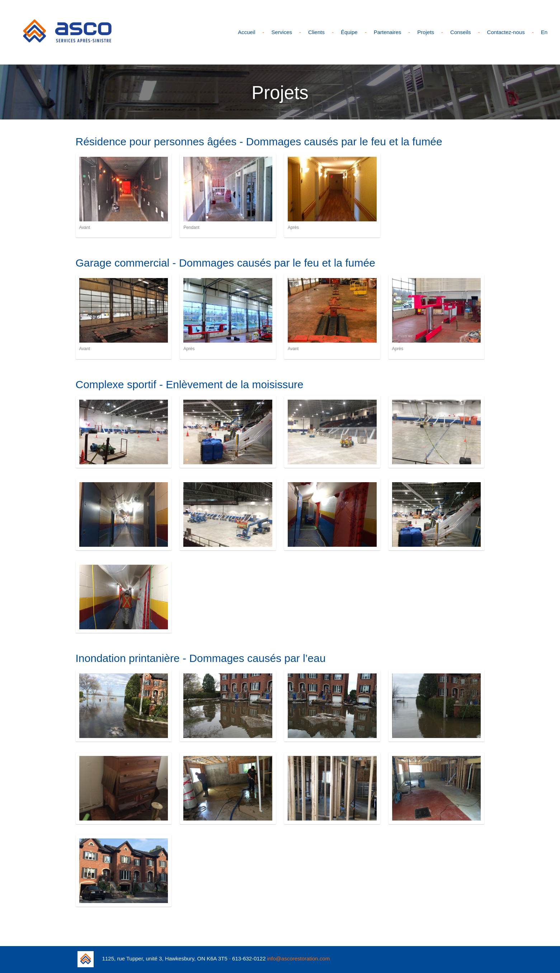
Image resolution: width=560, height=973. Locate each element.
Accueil (246, 32)
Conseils (461, 32)
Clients (316, 32)
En (544, 32)
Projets (426, 32)
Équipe (349, 32)
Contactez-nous (506, 32)
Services (282, 32)
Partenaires (388, 32)
